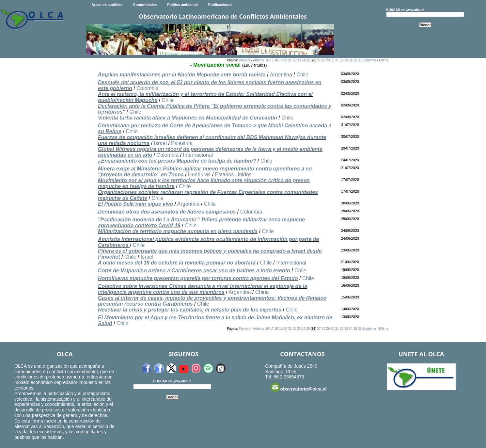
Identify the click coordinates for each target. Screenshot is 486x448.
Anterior (259, 60)
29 (328, 60)
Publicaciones (220, 5)
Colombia (148, 88)
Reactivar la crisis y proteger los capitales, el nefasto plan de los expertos (190, 310)
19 (281, 60)
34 (351, 60)
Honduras (199, 175)
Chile (302, 75)
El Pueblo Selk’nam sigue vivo (135, 204)
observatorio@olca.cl (298, 387)
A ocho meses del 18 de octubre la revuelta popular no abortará (177, 263)
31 (337, 60)
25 (308, 60)
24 (303, 60)
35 (355, 60)
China (262, 292)
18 (276, 60)
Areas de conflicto (107, 5)
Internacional (198, 155)
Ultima (384, 60)
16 (267, 60)
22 (294, 60)
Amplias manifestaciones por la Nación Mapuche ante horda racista (182, 75)
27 (319, 60)
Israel (160, 143)
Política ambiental (182, 5)
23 (299, 60)
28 (323, 60)
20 (285, 60)
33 (346, 60)
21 (290, 60)
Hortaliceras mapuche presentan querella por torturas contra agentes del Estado (198, 278)
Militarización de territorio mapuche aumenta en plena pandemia (178, 231)
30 (332, 60)
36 (360, 60)
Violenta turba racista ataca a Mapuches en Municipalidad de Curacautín (188, 118)
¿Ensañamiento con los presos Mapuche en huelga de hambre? (177, 161)
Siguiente (369, 60)
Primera (245, 60)
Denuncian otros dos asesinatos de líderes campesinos (167, 212)
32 (342, 60)
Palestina (182, 143)
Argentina (281, 75)
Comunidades (145, 5)
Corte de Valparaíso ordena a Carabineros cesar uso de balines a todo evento (194, 271)
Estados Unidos (233, 175)
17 (272, 60)
